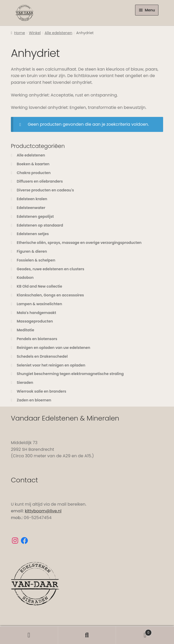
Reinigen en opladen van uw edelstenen (54, 348)
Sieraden (25, 383)
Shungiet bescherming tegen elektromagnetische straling (70, 374)
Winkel (35, 33)
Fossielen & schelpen (36, 260)
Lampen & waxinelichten (40, 304)
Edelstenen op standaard (40, 225)
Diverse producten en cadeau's (46, 190)
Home (20, 33)
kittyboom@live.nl (43, 511)
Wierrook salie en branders (42, 391)
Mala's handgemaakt (37, 313)
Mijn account (29, 635)
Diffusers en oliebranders (40, 181)
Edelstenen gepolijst (35, 216)
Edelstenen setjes (33, 234)
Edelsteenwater (31, 208)
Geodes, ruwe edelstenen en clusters (51, 269)
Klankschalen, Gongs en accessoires (50, 295)
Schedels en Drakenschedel (42, 356)
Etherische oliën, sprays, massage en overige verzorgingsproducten (79, 243)
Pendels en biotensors (37, 339)
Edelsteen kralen (32, 199)
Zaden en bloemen (34, 400)
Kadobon (25, 278)
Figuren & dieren (32, 251)
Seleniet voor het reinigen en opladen (51, 365)
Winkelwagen (134, 631)
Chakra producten (34, 173)
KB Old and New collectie (40, 286)
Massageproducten (35, 321)
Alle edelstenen (58, 33)
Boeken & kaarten (33, 164)
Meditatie (26, 330)
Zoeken (87, 635)
